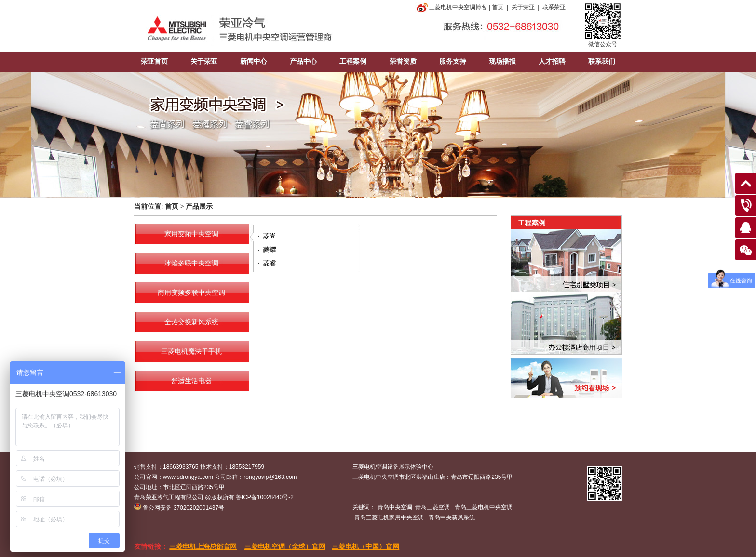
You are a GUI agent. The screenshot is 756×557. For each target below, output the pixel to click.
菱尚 (270, 236)
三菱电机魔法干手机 (191, 351)
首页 (498, 7)
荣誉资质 (403, 61)
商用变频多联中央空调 (191, 293)
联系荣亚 (554, 7)
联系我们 (602, 61)
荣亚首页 (154, 61)
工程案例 (353, 61)
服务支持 (453, 61)
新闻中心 (254, 61)
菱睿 (270, 263)
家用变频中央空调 (191, 234)
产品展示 (199, 206)
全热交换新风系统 (191, 322)
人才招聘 (552, 61)
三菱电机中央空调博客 (451, 7)
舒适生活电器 (191, 381)
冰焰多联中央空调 (191, 263)
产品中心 (303, 61)
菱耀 (270, 250)
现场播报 (502, 61)
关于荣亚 (523, 7)
